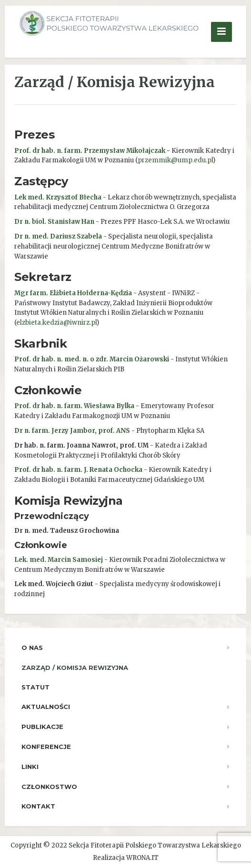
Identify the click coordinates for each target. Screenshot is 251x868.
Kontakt (38, 806)
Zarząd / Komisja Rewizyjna (75, 668)
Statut (35, 687)
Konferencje (46, 747)
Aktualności (46, 707)
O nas (32, 648)
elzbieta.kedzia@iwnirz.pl (56, 323)
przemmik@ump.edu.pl (175, 160)
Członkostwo (49, 787)
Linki (30, 767)
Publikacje (42, 727)
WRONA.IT (142, 858)
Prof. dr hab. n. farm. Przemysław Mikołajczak (90, 151)
